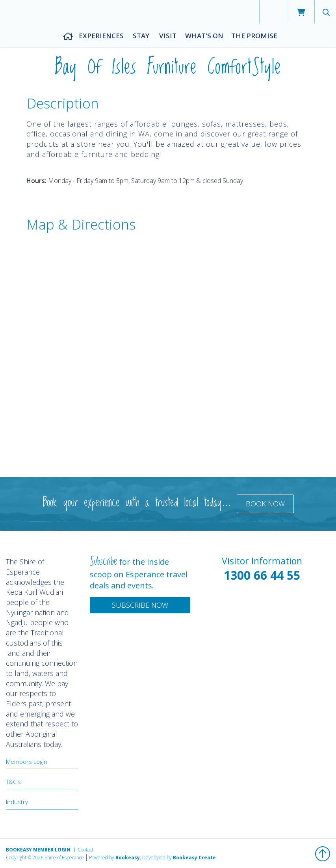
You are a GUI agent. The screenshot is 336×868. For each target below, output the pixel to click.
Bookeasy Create (194, 858)
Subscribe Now (140, 605)
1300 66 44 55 (262, 575)
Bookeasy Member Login (38, 850)
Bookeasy (128, 858)
